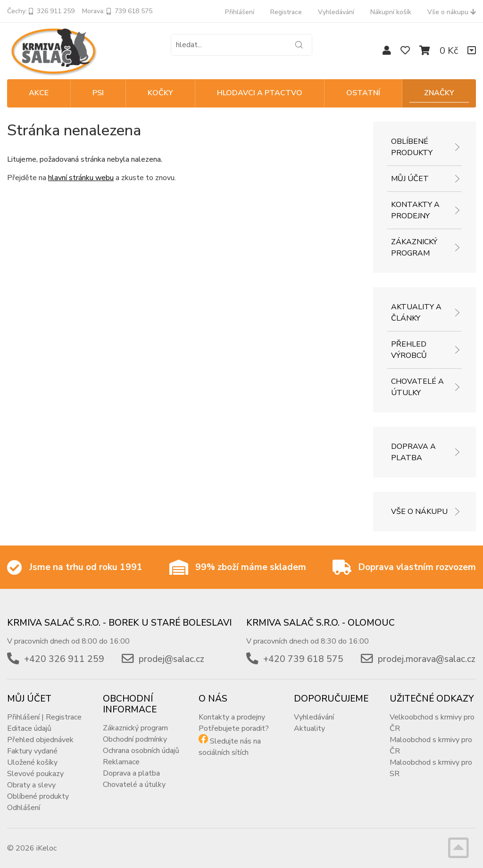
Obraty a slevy (31, 785)
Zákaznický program (414, 248)
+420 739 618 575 (303, 659)
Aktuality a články (416, 313)
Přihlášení (240, 12)
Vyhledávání (336, 12)
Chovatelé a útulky (417, 387)
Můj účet (410, 179)
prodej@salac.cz (171, 659)
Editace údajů (29, 728)
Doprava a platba (413, 452)
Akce (39, 93)
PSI (98, 93)
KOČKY (160, 93)
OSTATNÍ (363, 93)
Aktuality (309, 728)
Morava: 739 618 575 (117, 11)
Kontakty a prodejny (415, 210)
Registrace (286, 12)
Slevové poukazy (35, 774)
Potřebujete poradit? (234, 728)
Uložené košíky (32, 762)
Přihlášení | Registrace (44, 717)
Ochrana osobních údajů (141, 751)
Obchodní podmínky (135, 739)
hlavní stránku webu (81, 178)
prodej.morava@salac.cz (427, 659)
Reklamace (121, 762)
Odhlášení (24, 808)
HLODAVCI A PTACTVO (260, 93)
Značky (439, 93)
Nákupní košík (391, 12)
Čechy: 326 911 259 (41, 11)
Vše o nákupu (452, 12)
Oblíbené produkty (412, 147)
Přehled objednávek (40, 740)
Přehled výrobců (409, 350)
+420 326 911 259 (64, 659)
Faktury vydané (32, 751)
